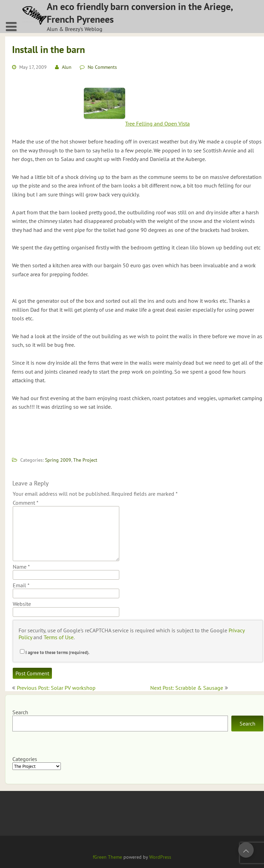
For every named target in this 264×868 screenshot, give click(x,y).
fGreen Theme (107, 857)
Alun (67, 67)
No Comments (102, 67)
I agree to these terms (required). (55, 652)
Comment (26, 503)
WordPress (160, 857)
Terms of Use (59, 637)
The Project (85, 460)
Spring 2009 (58, 460)
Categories (25, 759)
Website (22, 604)
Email (21, 585)
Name (21, 567)
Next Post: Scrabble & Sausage (187, 688)
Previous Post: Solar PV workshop (56, 688)
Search (20, 712)
